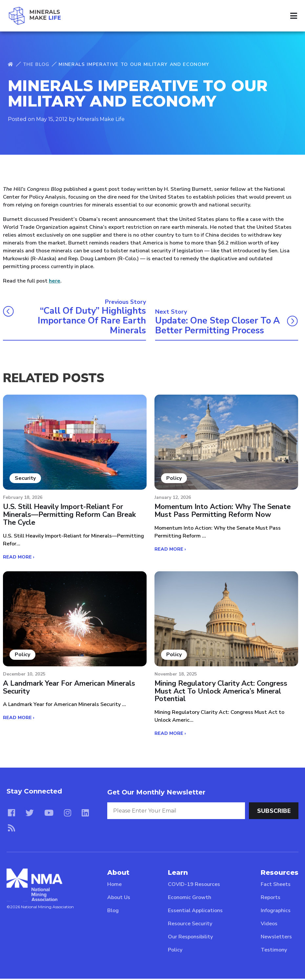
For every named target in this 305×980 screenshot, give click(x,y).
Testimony (274, 951)
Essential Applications (195, 912)
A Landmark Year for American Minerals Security (70, 689)
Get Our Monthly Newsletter (156, 794)
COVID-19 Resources (194, 886)
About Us (119, 899)
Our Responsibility (190, 938)
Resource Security (190, 925)
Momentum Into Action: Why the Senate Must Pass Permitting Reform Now (224, 512)
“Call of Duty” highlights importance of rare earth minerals (90, 321)
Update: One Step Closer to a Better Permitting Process (216, 326)
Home (114, 886)
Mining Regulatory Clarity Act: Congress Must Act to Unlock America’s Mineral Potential (222, 693)
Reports (271, 899)
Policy (175, 951)
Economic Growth (190, 899)
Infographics (276, 912)
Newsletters (276, 938)
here (55, 281)
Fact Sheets (276, 886)
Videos (269, 925)
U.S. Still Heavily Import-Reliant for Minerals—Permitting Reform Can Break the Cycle (70, 516)
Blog (113, 912)
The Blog (36, 64)
